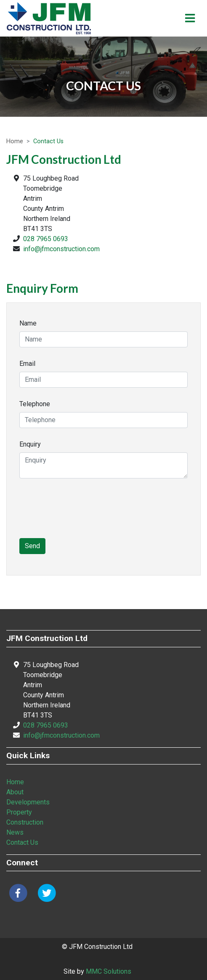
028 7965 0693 (46, 239)
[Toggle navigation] (190, 18)
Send (32, 546)
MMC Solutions (109, 971)
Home (15, 141)
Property (19, 812)
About (15, 792)
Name (28, 323)
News (15, 832)
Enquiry (30, 444)
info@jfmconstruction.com (61, 249)
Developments (28, 802)
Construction (25, 822)
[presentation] (83, 513)
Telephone (35, 404)
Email (27, 364)
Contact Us (22, 842)
